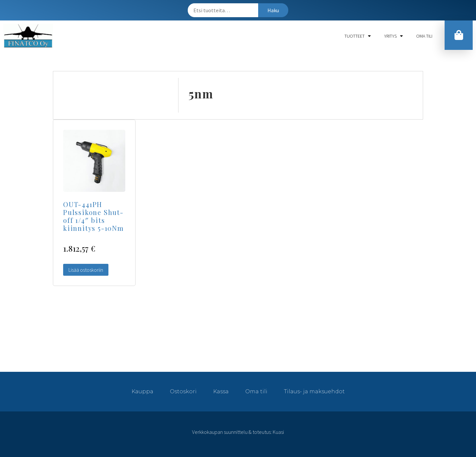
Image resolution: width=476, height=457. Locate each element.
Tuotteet (358, 36)
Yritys (394, 36)
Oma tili (424, 36)
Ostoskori (183, 391)
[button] (458, 35)
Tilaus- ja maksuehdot (314, 391)
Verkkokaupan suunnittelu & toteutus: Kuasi (238, 432)
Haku (273, 10)
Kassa (221, 391)
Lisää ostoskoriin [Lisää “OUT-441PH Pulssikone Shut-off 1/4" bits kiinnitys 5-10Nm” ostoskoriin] (86, 270)
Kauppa (142, 391)
